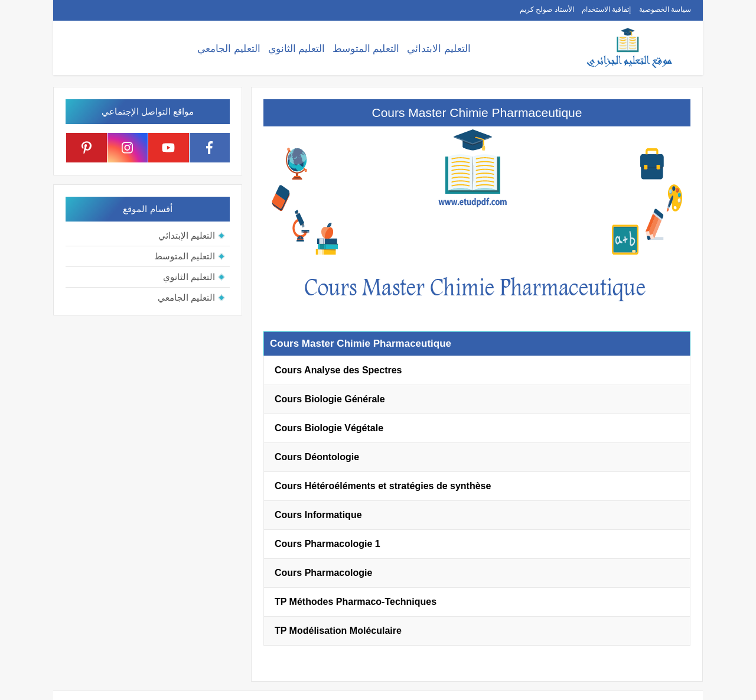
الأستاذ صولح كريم (547, 9)
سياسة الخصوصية (665, 9)
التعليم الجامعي (229, 49)
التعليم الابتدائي (439, 49)
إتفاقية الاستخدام (606, 9)
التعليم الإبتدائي (187, 235)
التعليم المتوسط (366, 49)
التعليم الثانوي (297, 49)
